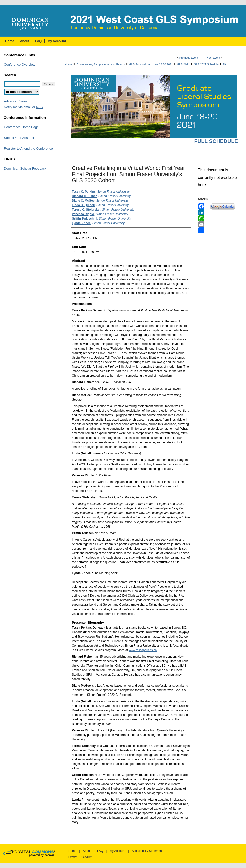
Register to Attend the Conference (28, 149)
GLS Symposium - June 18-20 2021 (151, 64)
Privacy (72, 857)
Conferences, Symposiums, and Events (101, 64)
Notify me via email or (23, 107)
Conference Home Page (21, 127)
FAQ (100, 851)
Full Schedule (216, 141)
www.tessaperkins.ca (143, 650)
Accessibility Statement (147, 851)
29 (224, 64)
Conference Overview (19, 65)
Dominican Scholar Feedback (25, 169)
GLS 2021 (184, 64)
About (87, 851)
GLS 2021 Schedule (207, 64)
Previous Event (189, 58)
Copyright (87, 857)
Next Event (213, 58)
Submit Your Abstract (19, 138)
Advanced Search (17, 101)
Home (68, 64)
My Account (117, 851)
